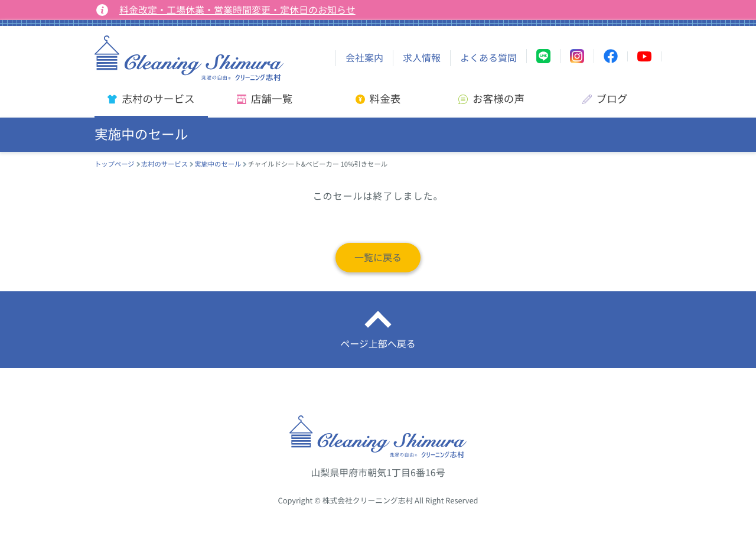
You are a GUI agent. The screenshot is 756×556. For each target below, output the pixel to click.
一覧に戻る (378, 258)
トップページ (115, 164)
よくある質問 (488, 58)
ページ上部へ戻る (378, 344)
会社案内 (364, 58)
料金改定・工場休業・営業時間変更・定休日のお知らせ (237, 10)
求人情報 (422, 58)
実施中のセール (218, 164)
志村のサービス (164, 164)
